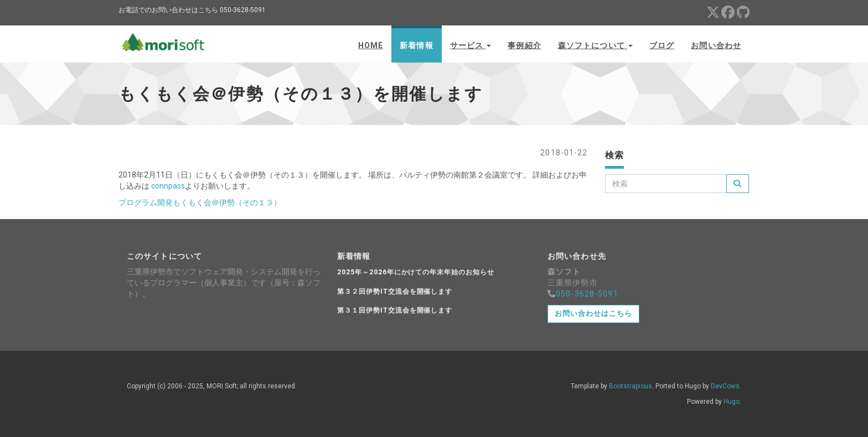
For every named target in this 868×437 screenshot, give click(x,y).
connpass (168, 186)
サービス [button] (471, 45)
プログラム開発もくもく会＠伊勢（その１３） (200, 202)
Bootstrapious (631, 386)
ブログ (662, 45)
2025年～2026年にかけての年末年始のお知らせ (416, 272)
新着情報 (416, 45)
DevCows (725, 386)
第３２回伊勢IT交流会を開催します (395, 292)
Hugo (732, 402)
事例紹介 (524, 45)
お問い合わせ (716, 45)
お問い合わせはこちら (593, 313)
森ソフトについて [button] (595, 45)
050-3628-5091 (587, 294)
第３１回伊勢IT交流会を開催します (395, 310)
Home (371, 45)
